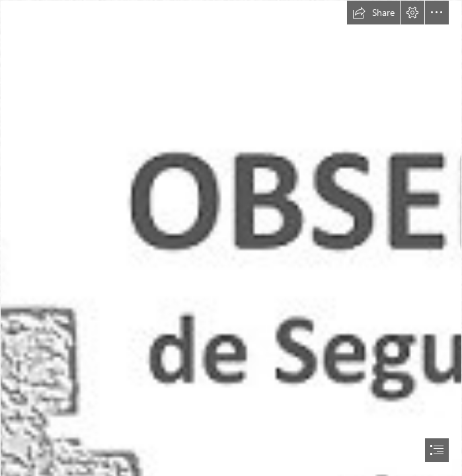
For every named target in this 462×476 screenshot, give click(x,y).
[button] (373, 13)
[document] (231, 238)
